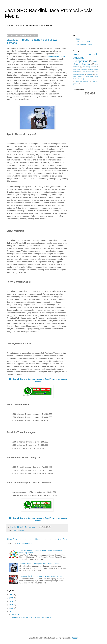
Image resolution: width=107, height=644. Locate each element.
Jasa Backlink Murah (84, 45)
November (16, 614)
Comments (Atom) (25, 543)
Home (38, 539)
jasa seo (90, 74)
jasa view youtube (82, 81)
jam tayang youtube (89, 67)
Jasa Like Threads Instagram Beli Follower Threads (39, 564)
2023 (12, 611)
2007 (12, 595)
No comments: (31, 527)
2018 (12, 601)
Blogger (74, 638)
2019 (12, 605)
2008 (12, 598)
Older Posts (63, 539)
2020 (12, 608)
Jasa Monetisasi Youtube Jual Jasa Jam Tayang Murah (40, 576)
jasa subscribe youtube (91, 79)
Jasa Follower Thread (56, 56)
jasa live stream (88, 72)
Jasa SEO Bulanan (83, 42)
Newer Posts (12, 539)
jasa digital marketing (80, 69)
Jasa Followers (18, 530)
